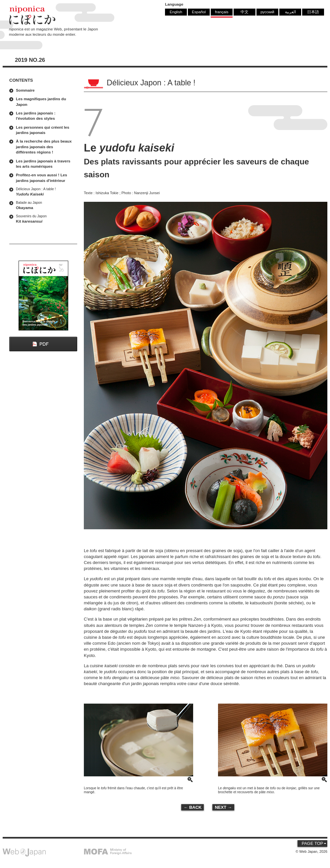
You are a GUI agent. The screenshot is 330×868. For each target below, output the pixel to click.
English (176, 12)
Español (199, 12)
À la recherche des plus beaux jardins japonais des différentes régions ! (44, 147)
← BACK (192, 807)
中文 (245, 12)
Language (174, 4)
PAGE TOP (312, 843)
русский (267, 12)
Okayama (45, 205)
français (222, 12)
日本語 (313, 12)
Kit (45, 218)
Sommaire (25, 90)
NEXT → (223, 807)
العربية (290, 12)
